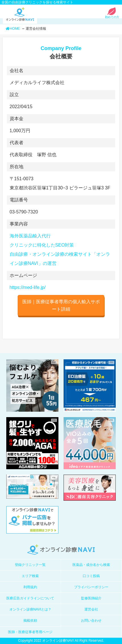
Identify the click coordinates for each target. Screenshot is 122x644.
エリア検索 (30, 576)
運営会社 (91, 609)
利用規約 (30, 587)
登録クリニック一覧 (30, 565)
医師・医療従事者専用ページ (30, 632)
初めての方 (112, 16)
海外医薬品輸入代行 (30, 236)
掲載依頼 (30, 621)
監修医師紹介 (91, 598)
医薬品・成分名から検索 (91, 565)
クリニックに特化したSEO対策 (42, 245)
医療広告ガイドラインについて (30, 598)
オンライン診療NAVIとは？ (30, 609)
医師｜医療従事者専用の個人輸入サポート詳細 (61, 305)
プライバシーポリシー (91, 587)
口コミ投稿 (91, 576)
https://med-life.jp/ (28, 287)
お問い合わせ (91, 621)
